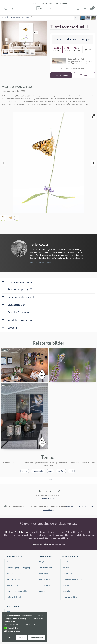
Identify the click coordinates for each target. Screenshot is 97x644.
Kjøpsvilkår (67, 591)
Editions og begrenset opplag (18, 568)
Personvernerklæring (71, 597)
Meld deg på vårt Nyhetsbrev (18, 532)
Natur (13, 18)
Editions (10, 624)
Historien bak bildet (14, 597)
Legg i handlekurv (61, 75)
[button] (6, 628)
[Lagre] (85, 75)
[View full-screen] (93, 116)
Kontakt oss (67, 562)
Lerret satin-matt (46, 568)
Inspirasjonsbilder (14, 579)
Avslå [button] (10, 638)
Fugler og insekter (23, 18)
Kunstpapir (44, 573)
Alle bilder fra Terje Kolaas (41, 263)
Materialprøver (45, 585)
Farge (9, 630)
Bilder (33, 3)
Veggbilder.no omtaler (15, 573)
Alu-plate (43, 562)
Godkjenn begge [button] (36, 638)
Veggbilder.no (15, 556)
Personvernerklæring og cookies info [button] (19, 624)
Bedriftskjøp (67, 573)
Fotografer (62, 3)
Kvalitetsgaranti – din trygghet (74, 579)
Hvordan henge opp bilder (17, 591)
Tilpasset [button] (22, 638)
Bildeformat (11, 635)
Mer (88, 50)
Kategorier (5, 18)
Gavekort (43, 591)
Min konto (66, 568)
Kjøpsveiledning (13, 585)
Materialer (45, 556)
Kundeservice (70, 556)
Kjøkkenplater (45, 579)
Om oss (10, 562)
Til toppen (48, 480)
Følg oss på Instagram (42, 544)
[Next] (93, 163)
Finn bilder (13, 606)
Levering (66, 585)
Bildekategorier (48, 498)
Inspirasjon (46, 3)
